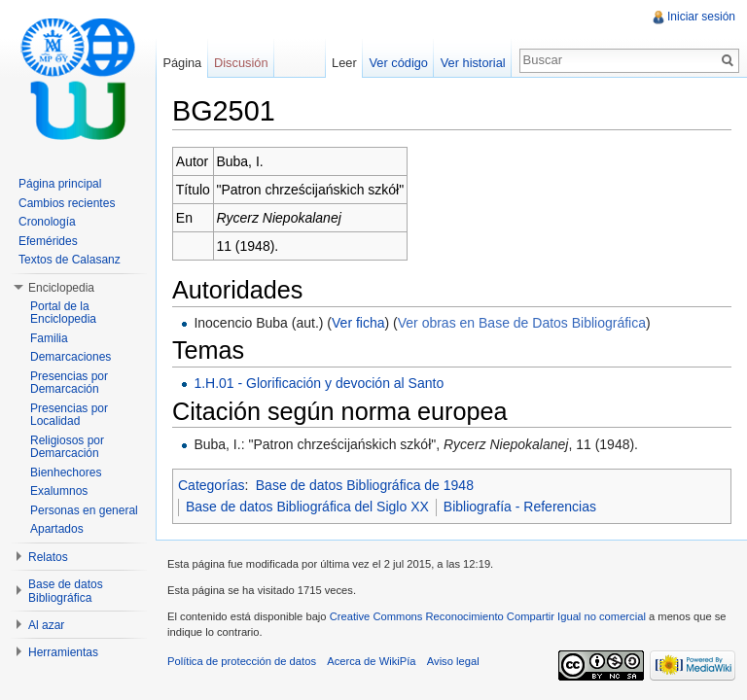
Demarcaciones (71, 357)
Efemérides (48, 241)
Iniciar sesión (701, 17)
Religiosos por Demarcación (67, 447)
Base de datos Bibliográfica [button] (66, 591)
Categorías (211, 485)
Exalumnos (59, 491)
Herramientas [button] (63, 652)
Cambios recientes (67, 203)
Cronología (47, 222)
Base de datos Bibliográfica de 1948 (365, 485)
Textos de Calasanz (70, 260)
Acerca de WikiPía (371, 661)
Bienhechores (66, 472)
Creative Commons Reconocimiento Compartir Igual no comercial (488, 616)
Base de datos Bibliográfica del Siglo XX (307, 507)
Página (182, 63)
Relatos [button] (48, 557)
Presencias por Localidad (69, 415)
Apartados (57, 529)
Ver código (398, 63)
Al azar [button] (46, 625)
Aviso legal (453, 661)
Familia (49, 338)
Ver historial (473, 63)
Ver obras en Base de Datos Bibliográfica (522, 323)
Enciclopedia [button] (61, 288)
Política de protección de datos (242, 661)
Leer (344, 63)
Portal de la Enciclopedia (63, 313)
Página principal (60, 184)
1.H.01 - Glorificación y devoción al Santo (319, 383)
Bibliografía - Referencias (520, 507)
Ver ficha (358, 323)
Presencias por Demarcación (69, 383)
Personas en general (84, 510)
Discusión (241, 63)
